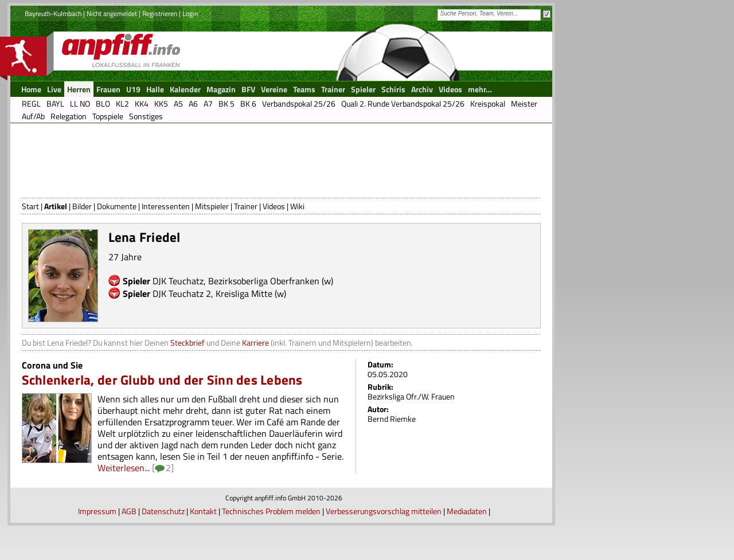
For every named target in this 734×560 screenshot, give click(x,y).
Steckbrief (188, 342)
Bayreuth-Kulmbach (53, 13)
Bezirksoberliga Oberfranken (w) (271, 281)
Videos (274, 206)
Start (30, 206)
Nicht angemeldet (112, 13)
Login (190, 13)
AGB (129, 511)
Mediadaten (467, 511)
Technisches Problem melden (271, 511)
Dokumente (117, 206)
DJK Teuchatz (178, 281)
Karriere (255, 342)
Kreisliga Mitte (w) (251, 293)
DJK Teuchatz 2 (182, 293)
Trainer (246, 206)
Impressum (97, 511)
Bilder (82, 206)
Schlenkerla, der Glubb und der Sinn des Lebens (162, 380)
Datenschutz (163, 511)
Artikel (56, 206)
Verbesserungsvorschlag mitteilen (384, 511)
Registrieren (160, 13)
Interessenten (166, 206)
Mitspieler (212, 206)
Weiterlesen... (124, 468)
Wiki (297, 206)
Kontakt (203, 511)
